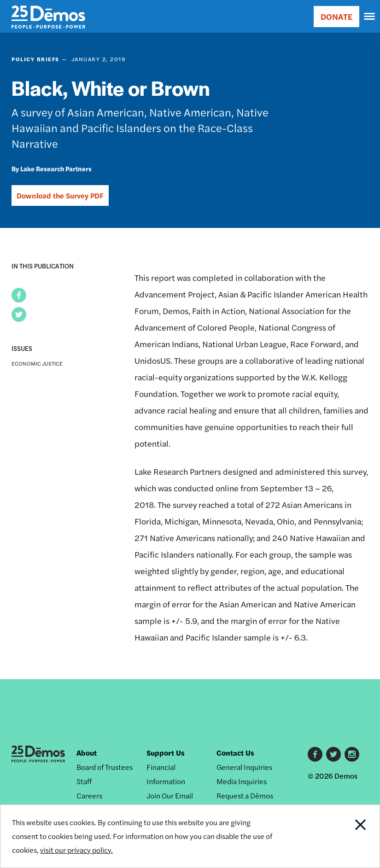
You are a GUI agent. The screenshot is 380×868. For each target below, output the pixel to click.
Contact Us (235, 753)
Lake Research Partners (56, 169)
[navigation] (370, 17)
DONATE (336, 16)
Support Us (166, 753)
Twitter (333, 754)
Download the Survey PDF (60, 195)
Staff (84, 781)
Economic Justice (37, 363)
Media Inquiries (242, 781)
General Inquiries (244, 767)
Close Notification (343, 836)
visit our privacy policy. (76, 850)
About (87, 753)
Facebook (315, 754)
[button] (19, 295)
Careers (89, 795)
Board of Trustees (105, 767)
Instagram (352, 754)
